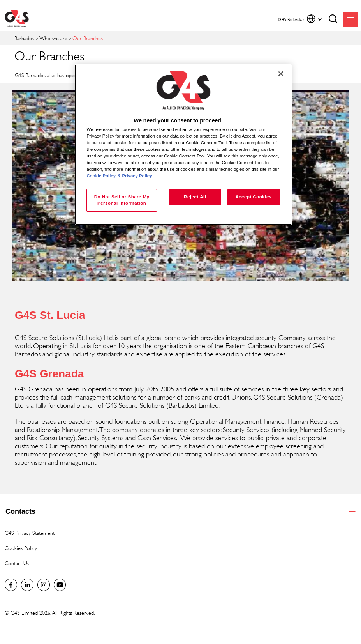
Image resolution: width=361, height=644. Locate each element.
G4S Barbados (11, 585)
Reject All (195, 197)
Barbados (24, 38)
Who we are (53, 38)
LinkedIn (27, 585)
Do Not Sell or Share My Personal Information (122, 200)
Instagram (44, 585)
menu (350, 19)
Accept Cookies (253, 197)
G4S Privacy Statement (30, 533)
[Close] (281, 74)
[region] (183, 145)
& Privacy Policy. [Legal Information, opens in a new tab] (135, 176)
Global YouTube (60, 585)
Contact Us (17, 563)
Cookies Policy (21, 548)
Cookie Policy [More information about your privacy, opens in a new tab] (101, 176)
